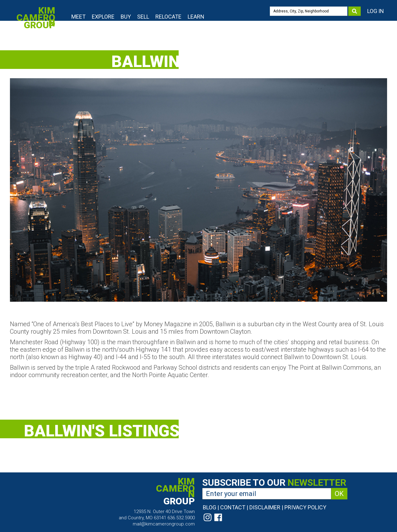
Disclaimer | (266, 507)
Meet (78, 17)
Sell (143, 17)
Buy (126, 17)
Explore (103, 17)
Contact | (234, 507)
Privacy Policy (305, 507)
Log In (376, 11)
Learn (196, 17)
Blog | (211, 507)
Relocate (168, 17)
